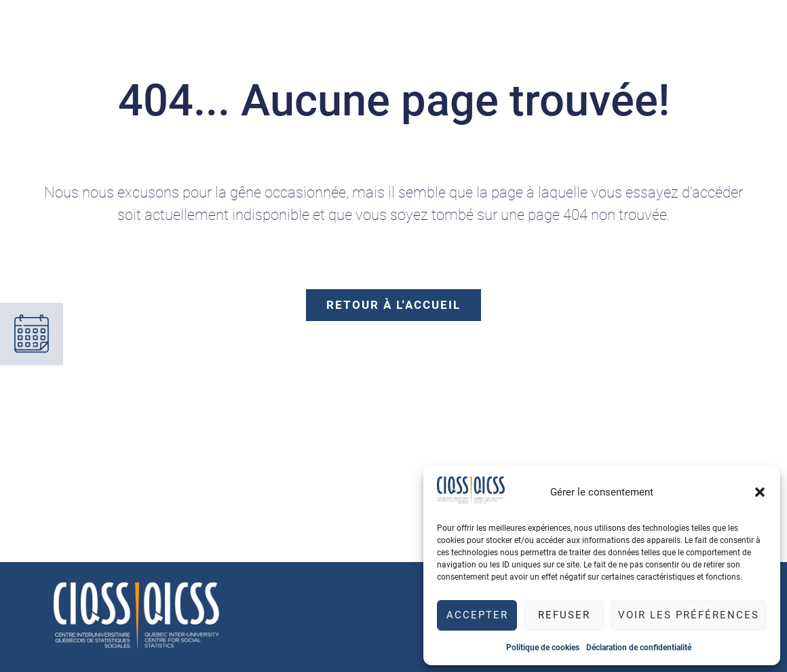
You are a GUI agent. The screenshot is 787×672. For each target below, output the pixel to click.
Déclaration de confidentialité (639, 648)
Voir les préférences (689, 615)
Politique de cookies (543, 648)
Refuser (564, 615)
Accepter (477, 615)
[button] (760, 492)
